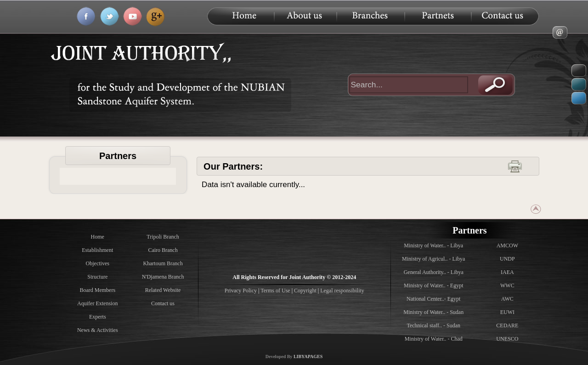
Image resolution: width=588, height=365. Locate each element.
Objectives (98, 263)
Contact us (163, 303)
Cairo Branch (163, 250)
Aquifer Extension (97, 303)
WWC (507, 285)
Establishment (97, 250)
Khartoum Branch (163, 263)
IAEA (507, 272)
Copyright (305, 291)
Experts (98, 317)
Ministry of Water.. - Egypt (433, 285)
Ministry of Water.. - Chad (434, 339)
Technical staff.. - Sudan (433, 325)
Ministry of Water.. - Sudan (433, 312)
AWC (507, 299)
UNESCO (507, 339)
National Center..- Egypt (433, 299)
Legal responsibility (342, 291)
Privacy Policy (241, 291)
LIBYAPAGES (308, 356)
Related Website (163, 290)
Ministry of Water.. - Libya (433, 245)
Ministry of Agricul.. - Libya (433, 259)
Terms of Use (275, 291)
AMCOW (507, 245)
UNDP (507, 259)
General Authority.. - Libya (434, 272)
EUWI (507, 312)
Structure (97, 277)
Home (98, 237)
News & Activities (98, 330)
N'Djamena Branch (163, 277)
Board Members (97, 290)
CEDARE (507, 325)
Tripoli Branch (163, 237)
